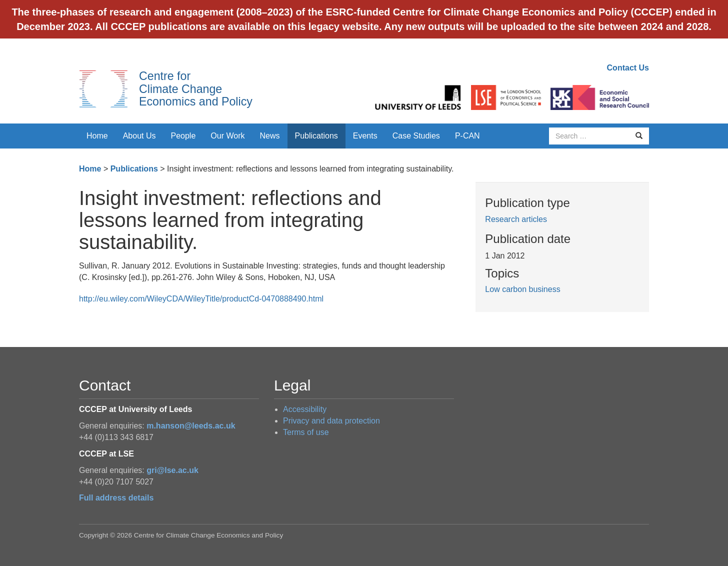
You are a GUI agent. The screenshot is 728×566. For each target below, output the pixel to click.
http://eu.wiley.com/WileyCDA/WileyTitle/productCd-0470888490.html (201, 299)
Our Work (227, 136)
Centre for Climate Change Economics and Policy (196, 89)
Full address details (116, 498)
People (183, 136)
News (269, 136)
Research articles (516, 219)
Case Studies (416, 136)
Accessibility (305, 409)
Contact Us (628, 68)
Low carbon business (522, 289)
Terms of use (306, 432)
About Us (139, 136)
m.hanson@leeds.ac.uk (191, 426)
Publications (316, 136)
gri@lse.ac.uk (172, 470)
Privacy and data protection (331, 421)
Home (97, 136)
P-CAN (467, 136)
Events (365, 136)
